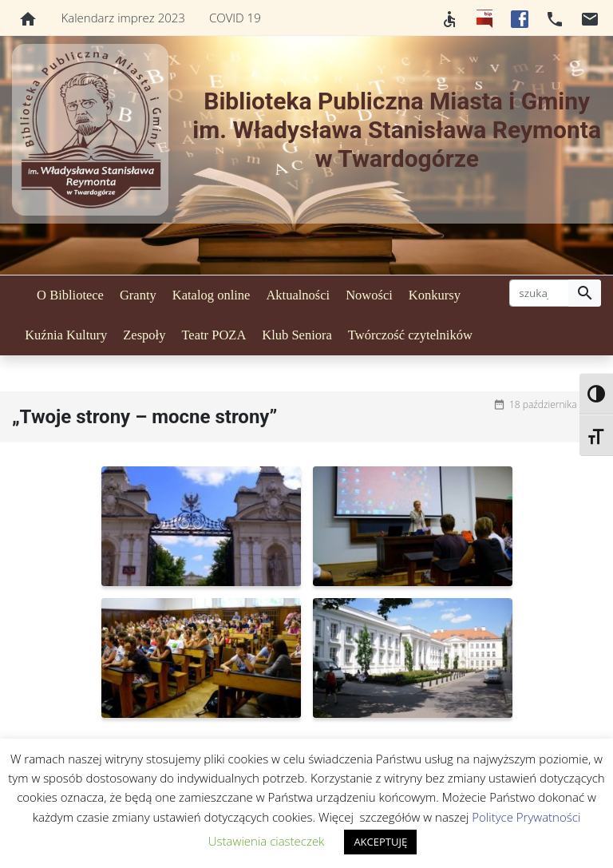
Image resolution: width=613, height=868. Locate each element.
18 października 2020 (555, 404)
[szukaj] (539, 293)
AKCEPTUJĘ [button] (380, 842)
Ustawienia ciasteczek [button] (267, 841)
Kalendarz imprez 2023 (123, 18)
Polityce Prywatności (526, 817)
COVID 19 (235, 18)
